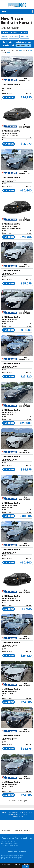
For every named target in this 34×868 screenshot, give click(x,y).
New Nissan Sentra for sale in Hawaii (12, 859)
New (5, 32)
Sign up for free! (23, 45)
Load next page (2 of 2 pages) (17, 801)
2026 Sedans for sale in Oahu (10, 846)
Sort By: (25, 37)
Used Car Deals (14, 815)
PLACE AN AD (18, 817)
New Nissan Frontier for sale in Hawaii (12, 855)
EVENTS (25, 815)
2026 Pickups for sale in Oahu (10, 844)
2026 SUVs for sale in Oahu (9, 842)
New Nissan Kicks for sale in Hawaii (11, 857)
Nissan (14, 32)
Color (5, 37)
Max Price (14, 37)
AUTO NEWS (13, 813)
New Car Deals (26, 813)
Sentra (24, 32)
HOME (4, 11)
